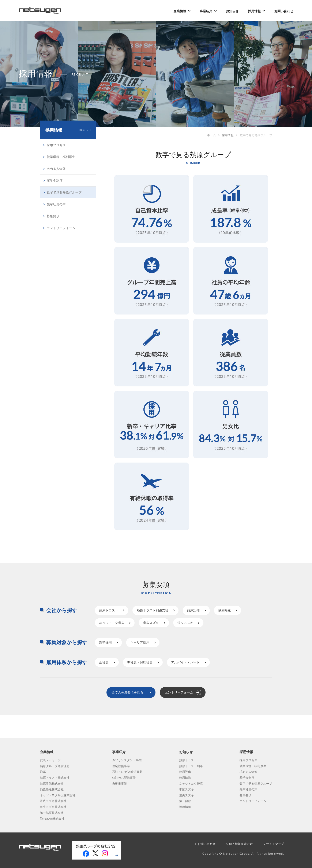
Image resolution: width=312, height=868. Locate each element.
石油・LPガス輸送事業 (127, 772)
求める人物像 (56, 169)
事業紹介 (206, 11)
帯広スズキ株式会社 (53, 801)
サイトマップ (275, 844)
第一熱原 (185, 801)
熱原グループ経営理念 (55, 766)
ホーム (211, 135)
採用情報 (254, 11)
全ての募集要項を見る (127, 692)
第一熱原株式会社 (52, 813)
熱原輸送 (225, 610)
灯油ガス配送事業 (124, 778)
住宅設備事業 (121, 766)
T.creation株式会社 (52, 819)
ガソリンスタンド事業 (127, 760)
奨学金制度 (55, 181)
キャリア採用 (140, 642)
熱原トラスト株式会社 (55, 778)
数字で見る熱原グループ (64, 192)
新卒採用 (105, 642)
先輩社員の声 (56, 204)
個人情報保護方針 (241, 844)
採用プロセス (56, 145)
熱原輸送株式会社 (52, 789)
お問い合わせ (284, 11)
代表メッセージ (50, 760)
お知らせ (232, 11)
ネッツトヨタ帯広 (112, 623)
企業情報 (180, 11)
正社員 (104, 662)
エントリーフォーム (61, 228)
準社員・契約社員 (140, 662)
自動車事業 (120, 784)
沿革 (43, 772)
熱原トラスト (109, 610)
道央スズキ (185, 623)
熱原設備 (193, 610)
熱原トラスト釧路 (191, 766)
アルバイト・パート (185, 662)
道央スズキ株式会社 (53, 807)
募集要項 (53, 216)
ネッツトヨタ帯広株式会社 (58, 795)
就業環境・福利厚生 (61, 157)
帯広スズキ (151, 623)
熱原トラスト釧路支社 (153, 610)
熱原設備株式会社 (52, 784)
